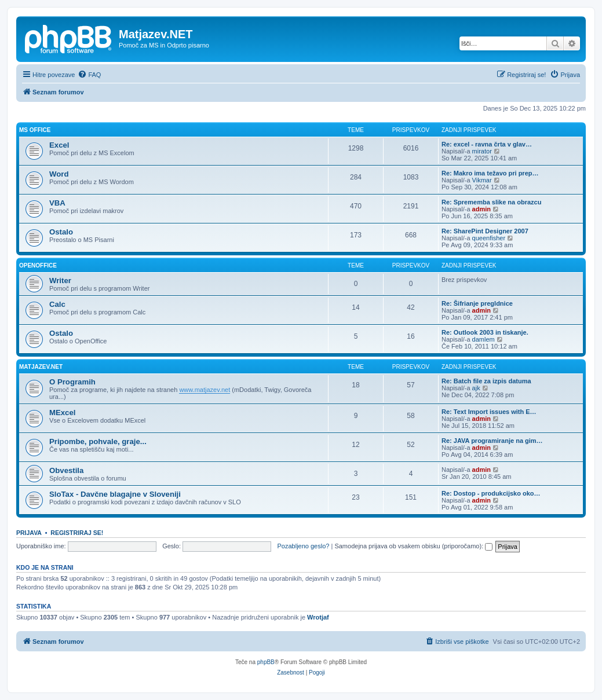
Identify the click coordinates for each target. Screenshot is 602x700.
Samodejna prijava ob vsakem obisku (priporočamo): (413, 546)
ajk (476, 388)
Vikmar (482, 180)
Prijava (29, 533)
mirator (482, 151)
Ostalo (61, 232)
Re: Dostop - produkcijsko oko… (491, 493)
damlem (484, 339)
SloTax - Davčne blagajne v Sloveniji (115, 494)
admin (481, 209)
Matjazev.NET (41, 367)
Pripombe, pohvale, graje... (98, 441)
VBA (57, 203)
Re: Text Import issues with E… (489, 412)
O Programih (72, 382)
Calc (57, 304)
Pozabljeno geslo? (304, 546)
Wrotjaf (318, 617)
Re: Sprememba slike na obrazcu (491, 202)
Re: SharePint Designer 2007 (485, 231)
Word (59, 174)
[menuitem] (89, 75)
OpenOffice (38, 265)
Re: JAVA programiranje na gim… (492, 441)
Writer (60, 281)
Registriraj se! (77, 533)
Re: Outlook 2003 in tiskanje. (485, 332)
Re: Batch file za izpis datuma (486, 381)
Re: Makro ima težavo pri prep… (490, 173)
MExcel (62, 413)
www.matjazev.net (205, 390)
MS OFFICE (35, 130)
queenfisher (489, 238)
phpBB (266, 662)
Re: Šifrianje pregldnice (477, 303)
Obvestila (66, 470)
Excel (59, 145)
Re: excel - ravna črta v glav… (487, 144)
